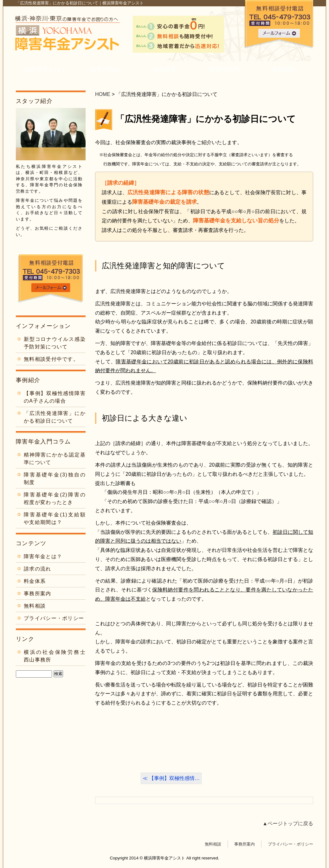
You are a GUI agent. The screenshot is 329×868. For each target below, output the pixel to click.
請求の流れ (105, 69)
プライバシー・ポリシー (54, 618)
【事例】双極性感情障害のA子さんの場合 (55, 397)
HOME (103, 94)
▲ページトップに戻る (288, 823)
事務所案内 (224, 69)
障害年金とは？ (45, 69)
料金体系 (164, 69)
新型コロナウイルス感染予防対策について (55, 343)
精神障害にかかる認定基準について (55, 459)
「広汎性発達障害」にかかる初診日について (206, 119)
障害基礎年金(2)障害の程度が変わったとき (55, 498)
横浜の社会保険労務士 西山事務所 (55, 656)
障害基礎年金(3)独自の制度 (55, 479)
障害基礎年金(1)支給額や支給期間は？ (55, 518)
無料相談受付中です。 (51, 359)
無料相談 (284, 69)
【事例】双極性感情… (174, 778)
